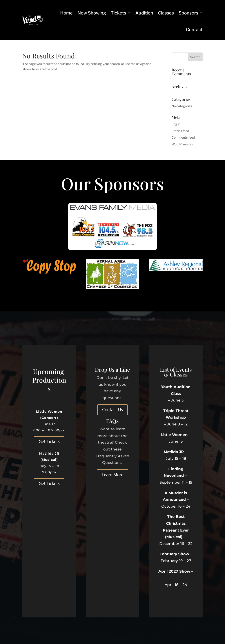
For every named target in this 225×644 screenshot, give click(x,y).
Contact (194, 30)
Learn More (112, 475)
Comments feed (183, 137)
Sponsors (188, 13)
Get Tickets (49, 442)
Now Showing (92, 13)
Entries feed (180, 131)
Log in (176, 124)
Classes (166, 13)
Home (66, 13)
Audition (144, 13)
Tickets (118, 13)
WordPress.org (183, 144)
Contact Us (112, 410)
